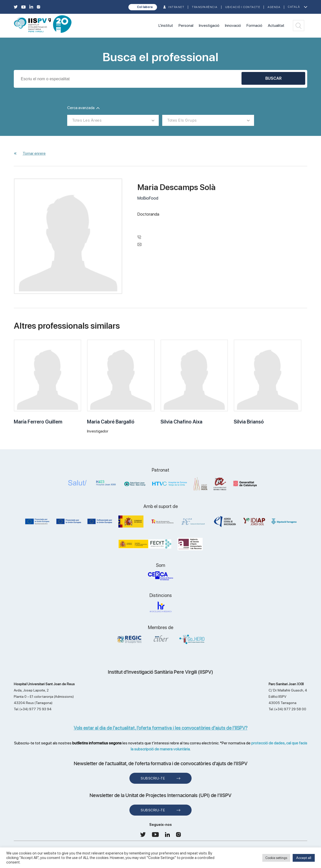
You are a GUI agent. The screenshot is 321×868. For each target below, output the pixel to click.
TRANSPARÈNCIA (205, 7)
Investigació (209, 25)
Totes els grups (182, 120)
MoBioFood (148, 198)
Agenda (274, 7)
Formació (254, 25)
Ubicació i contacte (243, 7)
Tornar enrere (34, 153)
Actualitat (276, 25)
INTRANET (176, 7)
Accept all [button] (304, 858)
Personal (186, 25)
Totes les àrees (87, 120)
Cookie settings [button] (276, 858)
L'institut (166, 25)
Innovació (233, 25)
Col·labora (145, 7)
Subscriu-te (153, 778)
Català (294, 7)
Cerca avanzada (83, 108)
